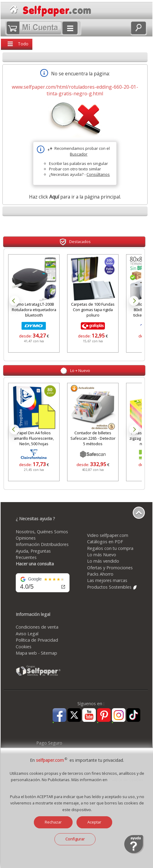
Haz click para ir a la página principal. (75, 197)
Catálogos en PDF (105, 542)
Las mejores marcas (107, 580)
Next (134, 301)
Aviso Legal (27, 634)
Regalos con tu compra (110, 548)
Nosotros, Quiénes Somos (42, 532)
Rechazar (53, 822)
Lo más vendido (103, 561)
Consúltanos (98, 174)
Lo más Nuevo (102, 555)
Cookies (24, 647)
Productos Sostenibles (112, 587)
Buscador (79, 154)
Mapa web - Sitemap (36, 653)
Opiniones (26, 538)
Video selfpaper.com (108, 535)
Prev (15, 301)
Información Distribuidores (42, 544)
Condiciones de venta (37, 627)
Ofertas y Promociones (110, 568)
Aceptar (94, 822)
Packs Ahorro (100, 574)
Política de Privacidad (37, 640)
